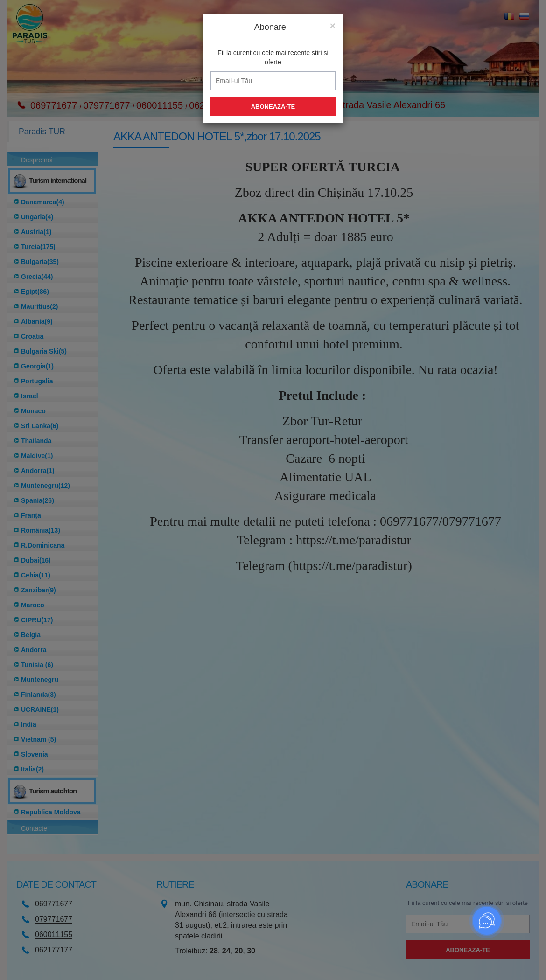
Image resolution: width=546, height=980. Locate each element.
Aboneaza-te (273, 104)
